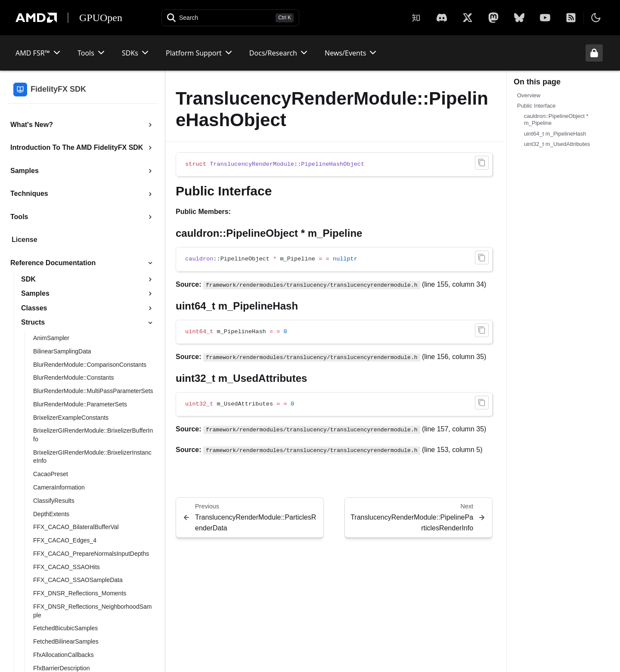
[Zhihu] (416, 18)
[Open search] (230, 18)
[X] (442, 18)
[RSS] (571, 18)
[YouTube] (545, 18)
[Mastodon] (493, 18)
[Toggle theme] (596, 18)
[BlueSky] (519, 18)
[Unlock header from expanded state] (594, 53)
